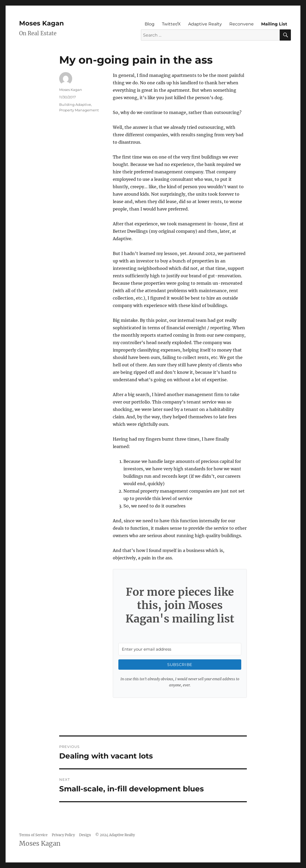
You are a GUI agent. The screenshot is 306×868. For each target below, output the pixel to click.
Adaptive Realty (205, 24)
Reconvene (242, 24)
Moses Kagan (42, 23)
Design (85, 835)
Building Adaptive (75, 104)
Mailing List (274, 24)
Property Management (79, 110)
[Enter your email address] (180, 649)
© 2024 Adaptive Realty (115, 835)
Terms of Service (33, 835)
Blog (150, 24)
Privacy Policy (63, 835)
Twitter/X (171, 24)
